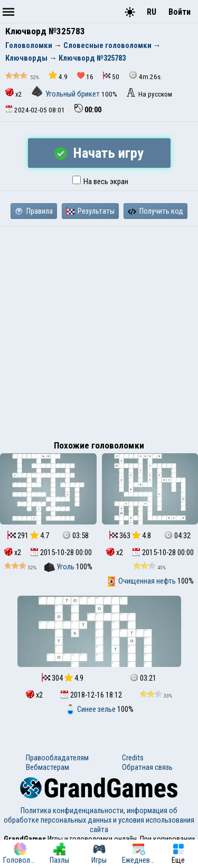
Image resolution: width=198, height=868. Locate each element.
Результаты (90, 211)
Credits (133, 758)
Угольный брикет (67, 94)
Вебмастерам (48, 767)
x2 (14, 93)
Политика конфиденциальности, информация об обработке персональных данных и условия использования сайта (99, 820)
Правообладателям (57, 758)
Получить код (155, 211)
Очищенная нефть (142, 581)
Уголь (60, 567)
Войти (180, 12)
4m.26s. (145, 76)
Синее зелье (91, 709)
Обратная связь (147, 767)
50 (111, 76)
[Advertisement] (99, 331)
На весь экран (100, 182)
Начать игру (99, 153)
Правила (34, 211)
